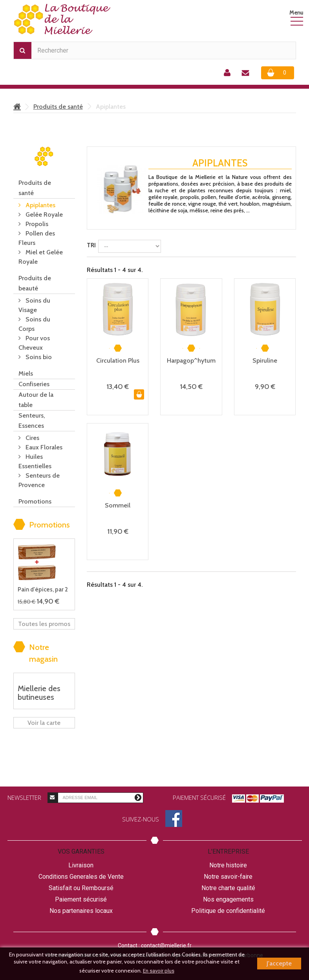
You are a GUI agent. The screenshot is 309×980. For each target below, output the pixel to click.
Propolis (36, 224)
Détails (159, 217)
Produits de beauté (35, 283)
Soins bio (38, 357)
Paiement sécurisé (81, 899)
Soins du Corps (34, 324)
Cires (32, 438)
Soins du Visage (34, 305)
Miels (26, 373)
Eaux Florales (43, 447)
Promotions (35, 501)
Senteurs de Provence (39, 480)
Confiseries (34, 384)
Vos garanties (81, 851)
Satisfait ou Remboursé (81, 888)
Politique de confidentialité (228, 911)
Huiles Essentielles (35, 461)
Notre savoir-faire (228, 877)
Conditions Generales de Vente (81, 877)
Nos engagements (228, 899)
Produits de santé (58, 107)
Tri (91, 245)
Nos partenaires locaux (81, 911)
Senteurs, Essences (32, 421)
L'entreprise (228, 851)
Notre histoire (228, 865)
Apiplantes (40, 205)
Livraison (81, 865)
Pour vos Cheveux (34, 343)
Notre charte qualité (228, 888)
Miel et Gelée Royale (41, 257)
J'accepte (279, 963)
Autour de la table (36, 400)
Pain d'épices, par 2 (43, 589)
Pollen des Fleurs (37, 238)
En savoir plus (159, 971)
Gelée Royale (43, 214)
